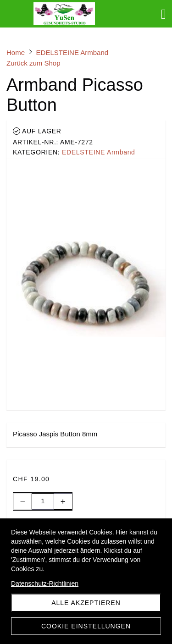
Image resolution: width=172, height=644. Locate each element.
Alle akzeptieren (86, 603)
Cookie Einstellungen (86, 626)
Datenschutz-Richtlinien (45, 583)
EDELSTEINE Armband (99, 152)
